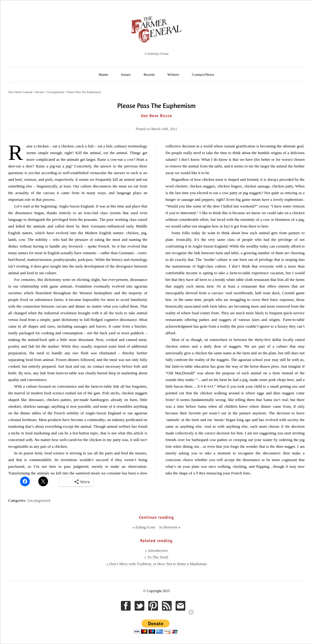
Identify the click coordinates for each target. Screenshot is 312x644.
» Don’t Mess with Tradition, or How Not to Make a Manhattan (157, 564)
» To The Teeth (156, 557)
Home (103, 74)
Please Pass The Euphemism (84, 92)
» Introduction (156, 550)
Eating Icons (145, 527)
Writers (173, 74)
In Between (168, 527)
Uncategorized (39, 500)
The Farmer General (20, 92)
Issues (126, 74)
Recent (149, 74)
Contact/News (203, 74)
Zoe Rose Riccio (156, 116)
